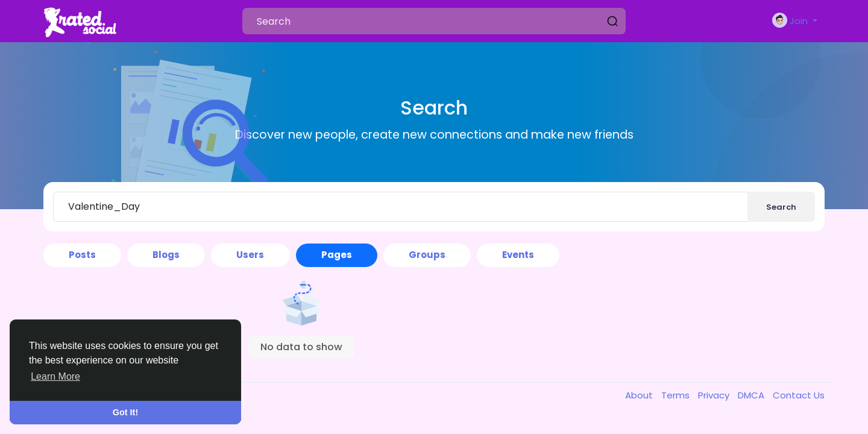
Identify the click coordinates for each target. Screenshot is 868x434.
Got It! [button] (125, 412)
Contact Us (799, 395)
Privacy (715, 395)
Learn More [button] (55, 376)
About (640, 395)
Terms (677, 395)
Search (781, 207)
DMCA (752, 395)
